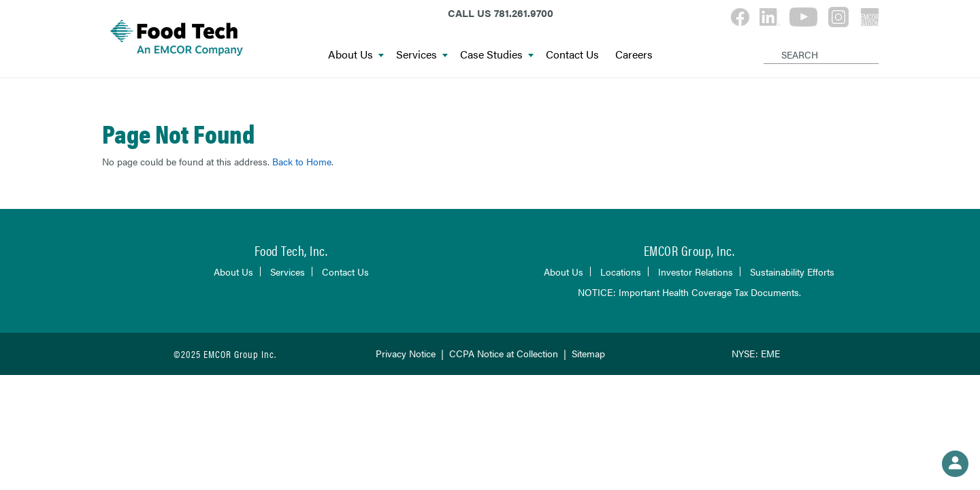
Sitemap (588, 353)
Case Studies (497, 55)
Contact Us (572, 55)
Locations (621, 272)
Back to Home (302, 161)
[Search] (766, 44)
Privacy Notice (406, 353)
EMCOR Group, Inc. (689, 250)
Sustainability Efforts (792, 272)
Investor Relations (696, 272)
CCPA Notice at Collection (504, 353)
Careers (634, 55)
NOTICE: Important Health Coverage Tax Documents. (689, 292)
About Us (356, 55)
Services (422, 55)
